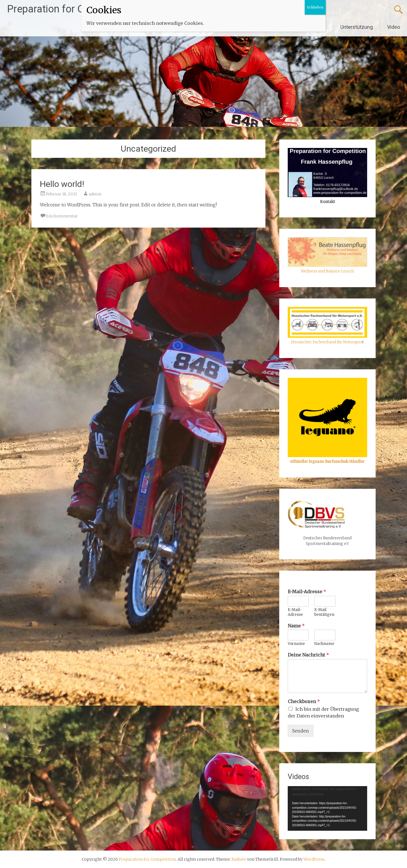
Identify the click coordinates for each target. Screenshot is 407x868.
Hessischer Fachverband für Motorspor (327, 342)
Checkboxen (304, 701)
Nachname (324, 644)
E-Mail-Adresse (307, 592)
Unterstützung (357, 27)
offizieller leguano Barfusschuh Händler (327, 462)
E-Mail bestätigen (324, 612)
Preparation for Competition (70, 9)
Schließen (315, 7)
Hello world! (62, 184)
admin (95, 194)
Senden (301, 731)
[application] (327, 808)
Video (394, 27)
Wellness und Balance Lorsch (327, 271)
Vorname (296, 644)
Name (296, 626)
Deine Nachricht (308, 655)
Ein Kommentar (62, 216)
